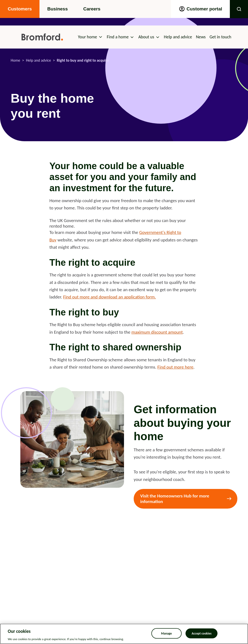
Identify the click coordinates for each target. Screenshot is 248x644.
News (201, 37)
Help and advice (178, 37)
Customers (20, 9)
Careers (92, 9)
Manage (167, 633)
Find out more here (175, 367)
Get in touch (220, 37)
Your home (88, 37)
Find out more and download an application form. (110, 297)
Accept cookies (201, 633)
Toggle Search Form (239, 9)
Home (15, 60)
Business (57, 9)
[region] (124, 634)
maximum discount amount (157, 332)
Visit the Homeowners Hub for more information (175, 499)
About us (146, 37)
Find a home (118, 37)
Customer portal (200, 9)
